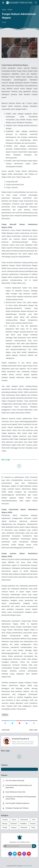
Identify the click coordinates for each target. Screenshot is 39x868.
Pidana (33, 828)
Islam (34, 820)
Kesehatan (14, 824)
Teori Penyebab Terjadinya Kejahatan (17, 803)
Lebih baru (6, 730)
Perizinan (14, 828)
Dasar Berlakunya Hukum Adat (15, 792)
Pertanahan (24, 828)
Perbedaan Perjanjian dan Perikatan (17, 808)
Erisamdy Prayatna (20, 3)
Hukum (5, 715)
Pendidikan (23, 824)
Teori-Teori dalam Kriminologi (15, 781)
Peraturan (33, 824)
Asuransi (5, 820)
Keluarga (5, 824)
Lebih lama (33, 730)
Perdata (5, 828)
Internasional (24, 820)
